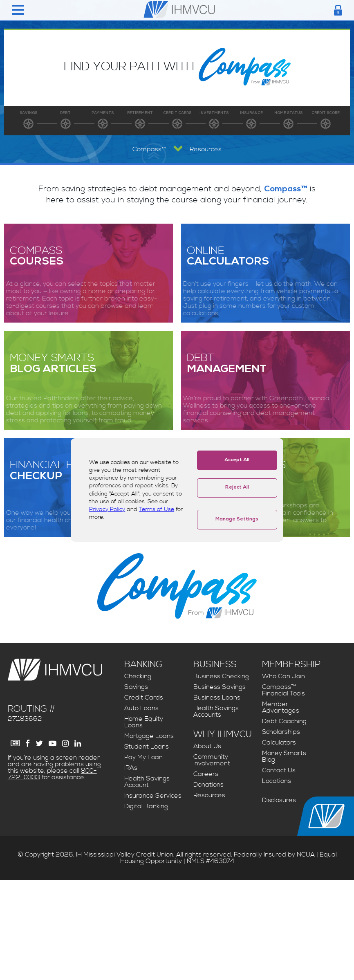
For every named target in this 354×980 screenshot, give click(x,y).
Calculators (279, 742)
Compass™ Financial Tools (283, 690)
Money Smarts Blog (284, 756)
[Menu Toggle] (18, 10)
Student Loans (147, 747)
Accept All (237, 460)
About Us (207, 746)
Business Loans (217, 697)
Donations (208, 785)
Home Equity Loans (144, 722)
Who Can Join (283, 676)
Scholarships (281, 732)
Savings (136, 687)
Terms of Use (157, 509)
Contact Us (279, 770)
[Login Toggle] (338, 10)
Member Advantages (281, 707)
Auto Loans (141, 708)
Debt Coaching (284, 721)
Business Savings (220, 687)
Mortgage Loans (149, 736)
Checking (138, 676)
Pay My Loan (143, 757)
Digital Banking (146, 806)
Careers (206, 774)
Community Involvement (212, 760)
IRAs (131, 768)
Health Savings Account (147, 782)
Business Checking (221, 676)
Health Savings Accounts (216, 711)
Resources (209, 795)
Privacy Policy (107, 509)
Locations (277, 781)
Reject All (237, 488)
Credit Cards (144, 697)
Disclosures (279, 800)
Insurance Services (153, 796)
